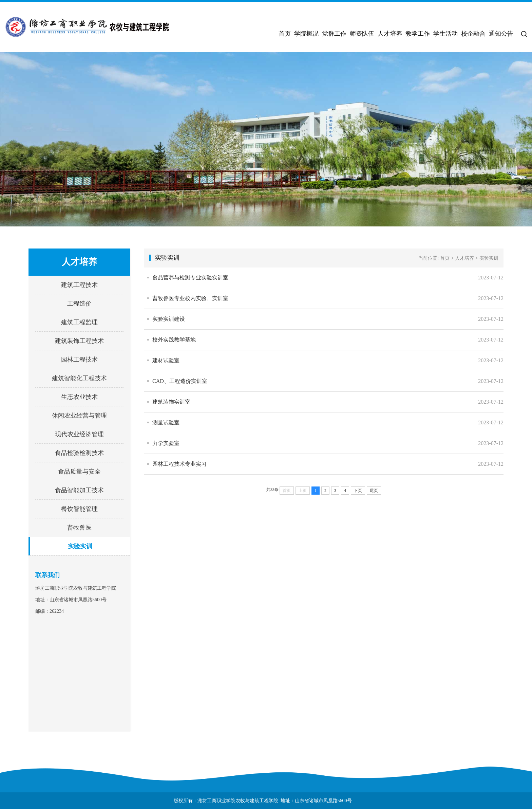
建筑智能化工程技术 (79, 378)
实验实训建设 (169, 319)
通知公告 (501, 34)
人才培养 (390, 34)
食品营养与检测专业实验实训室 (190, 278)
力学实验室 (166, 443)
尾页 (374, 491)
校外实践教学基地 (174, 340)
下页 (358, 491)
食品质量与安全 (79, 472)
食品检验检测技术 (79, 453)
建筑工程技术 (79, 285)
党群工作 (334, 34)
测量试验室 (166, 422)
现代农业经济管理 (79, 434)
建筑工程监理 (79, 322)
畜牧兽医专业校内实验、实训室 (190, 298)
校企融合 (473, 34)
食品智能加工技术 (79, 490)
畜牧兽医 (79, 528)
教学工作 (418, 34)
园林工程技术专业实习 (179, 464)
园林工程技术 (79, 360)
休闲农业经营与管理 (79, 416)
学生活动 (445, 34)
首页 (285, 34)
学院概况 (306, 34)
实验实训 (80, 546)
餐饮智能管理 (79, 509)
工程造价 (79, 304)
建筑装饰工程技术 (79, 341)
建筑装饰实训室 (171, 402)
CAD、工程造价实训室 (180, 381)
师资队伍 (362, 34)
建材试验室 (166, 360)
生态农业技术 (79, 397)
